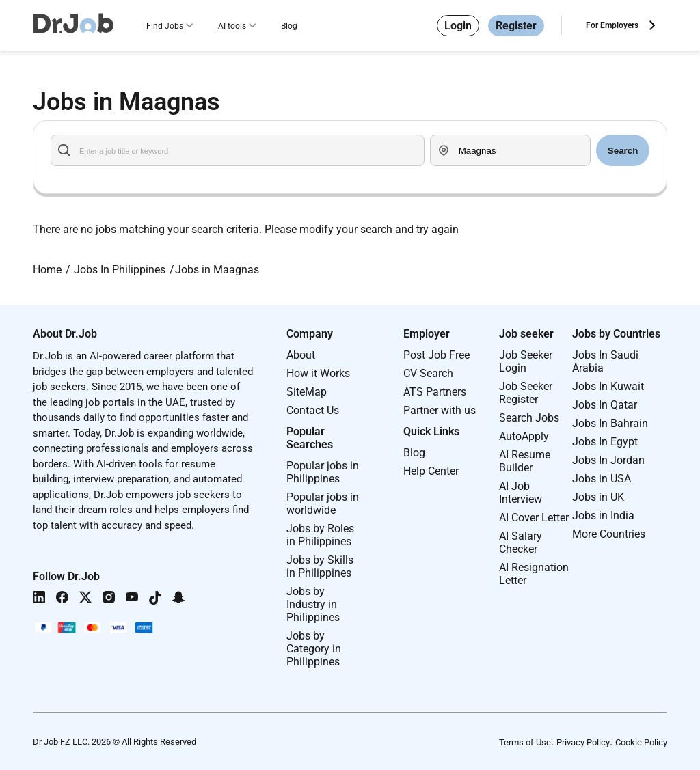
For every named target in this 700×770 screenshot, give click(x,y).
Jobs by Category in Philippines (314, 649)
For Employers (612, 25)
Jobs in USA (602, 479)
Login (458, 26)
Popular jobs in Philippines (323, 472)
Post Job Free (436, 355)
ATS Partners (435, 392)
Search (623, 151)
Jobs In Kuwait (608, 386)
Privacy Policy (583, 742)
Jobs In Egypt (605, 442)
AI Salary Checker (521, 542)
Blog (289, 26)
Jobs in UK (598, 497)
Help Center (431, 471)
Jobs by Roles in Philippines (320, 535)
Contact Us (313, 410)
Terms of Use (525, 742)
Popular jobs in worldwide (323, 504)
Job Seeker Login (526, 361)
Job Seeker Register (526, 393)
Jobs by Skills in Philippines (320, 566)
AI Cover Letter (534, 518)
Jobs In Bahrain (610, 423)
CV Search (428, 373)
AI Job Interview (521, 493)
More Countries (609, 534)
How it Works (318, 373)
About (301, 355)
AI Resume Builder (525, 461)
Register (516, 26)
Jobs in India (603, 515)
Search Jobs (529, 418)
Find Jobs (165, 26)
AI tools (232, 26)
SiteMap (307, 392)
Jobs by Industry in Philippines (313, 604)
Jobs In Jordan (608, 460)
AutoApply (524, 436)
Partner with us (440, 410)
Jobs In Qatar (605, 405)
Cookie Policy (641, 742)
